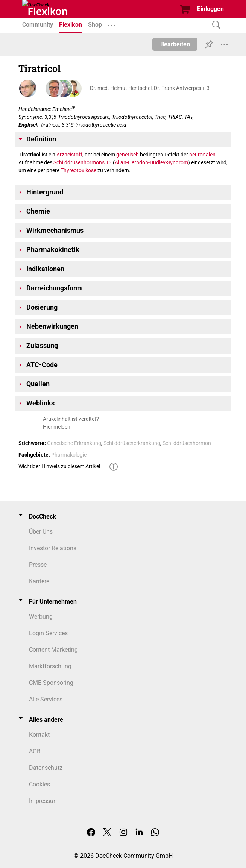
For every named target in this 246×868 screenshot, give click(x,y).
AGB (35, 751)
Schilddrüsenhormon (187, 443)
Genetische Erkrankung (74, 443)
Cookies (39, 784)
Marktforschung (50, 666)
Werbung (41, 617)
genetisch (128, 155)
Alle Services (46, 699)
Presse (38, 565)
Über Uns (41, 532)
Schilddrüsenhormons (79, 162)
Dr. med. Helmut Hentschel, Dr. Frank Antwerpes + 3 (150, 88)
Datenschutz (46, 768)
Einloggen (210, 9)
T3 (109, 162)
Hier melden (57, 427)
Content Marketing (53, 650)
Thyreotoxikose (78, 170)
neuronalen (202, 155)
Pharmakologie (69, 455)
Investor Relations (53, 548)
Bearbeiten (175, 44)
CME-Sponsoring (51, 683)
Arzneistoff (69, 155)
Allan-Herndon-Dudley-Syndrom (151, 162)
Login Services (48, 633)
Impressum (44, 801)
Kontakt (39, 735)
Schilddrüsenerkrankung (132, 443)
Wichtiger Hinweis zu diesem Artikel (59, 466)
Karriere (39, 581)
